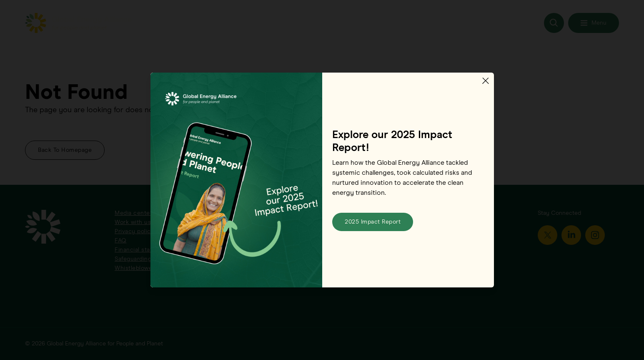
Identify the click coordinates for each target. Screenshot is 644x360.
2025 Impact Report (373, 222)
